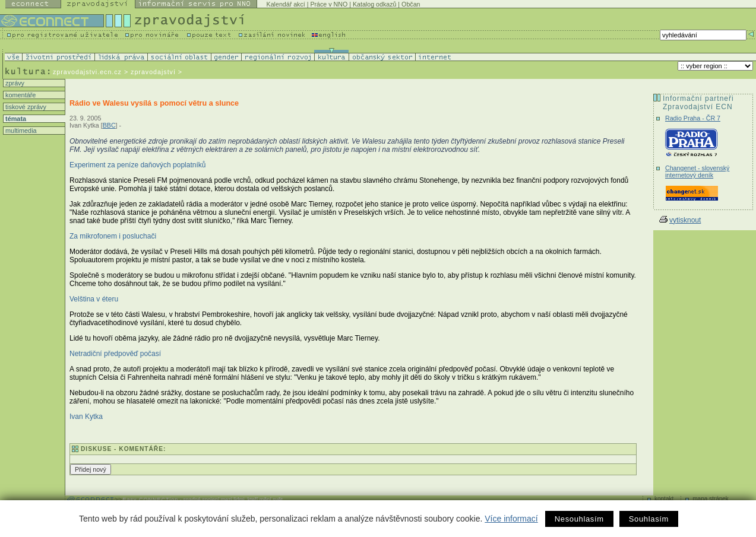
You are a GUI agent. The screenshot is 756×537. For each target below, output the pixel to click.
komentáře (20, 95)
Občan (411, 4)
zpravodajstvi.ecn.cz (87, 72)
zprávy (14, 83)
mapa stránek (711, 499)
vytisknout (680, 220)
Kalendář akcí (286, 4)
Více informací (511, 519)
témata (15, 119)
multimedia (20, 131)
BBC (109, 125)
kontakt (664, 499)
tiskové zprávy (25, 107)
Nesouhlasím (579, 519)
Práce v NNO (329, 4)
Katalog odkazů (374, 4)
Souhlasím (649, 519)
